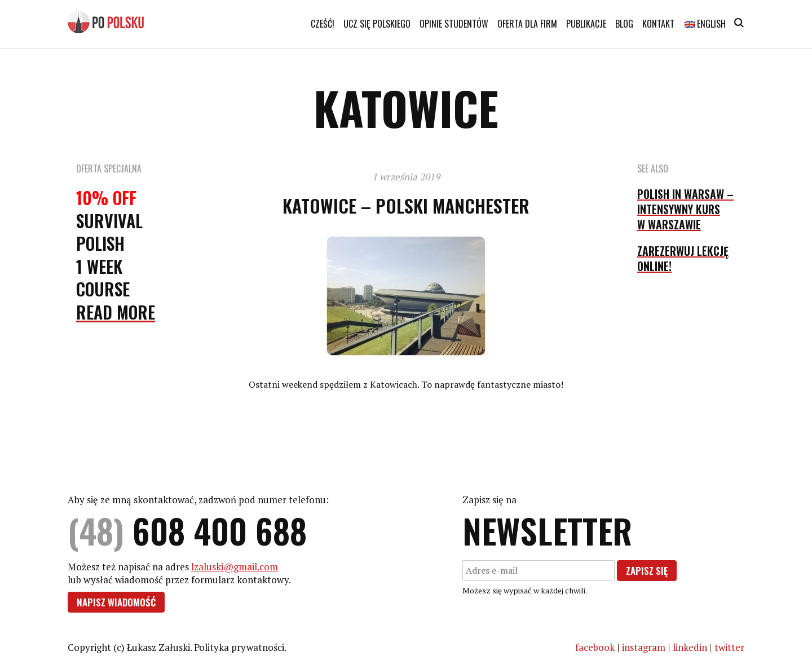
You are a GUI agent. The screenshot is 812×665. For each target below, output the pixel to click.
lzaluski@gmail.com (235, 567)
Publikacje (586, 24)
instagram (644, 647)
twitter (729, 647)
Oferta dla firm (527, 24)
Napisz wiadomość (116, 602)
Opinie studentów (454, 24)
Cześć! (323, 24)
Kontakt (658, 24)
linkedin (690, 647)
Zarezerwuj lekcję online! (683, 258)
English (705, 24)
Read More (116, 312)
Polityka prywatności (239, 647)
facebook (595, 647)
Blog (624, 24)
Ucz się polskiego (377, 24)
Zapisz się (647, 571)
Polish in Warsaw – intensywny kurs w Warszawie (685, 209)
